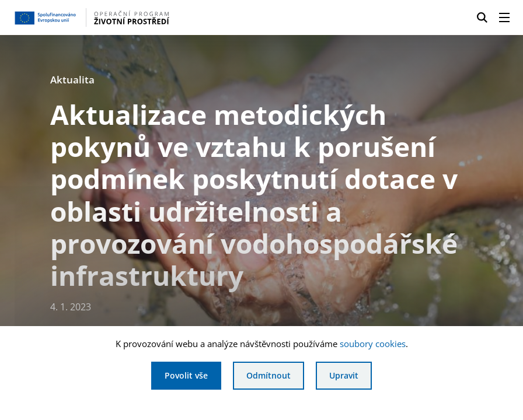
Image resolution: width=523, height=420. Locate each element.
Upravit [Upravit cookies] (344, 375)
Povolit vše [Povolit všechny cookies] (186, 375)
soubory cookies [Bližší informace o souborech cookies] (373, 344)
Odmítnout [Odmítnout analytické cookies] (269, 375)
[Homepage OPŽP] (126, 17)
